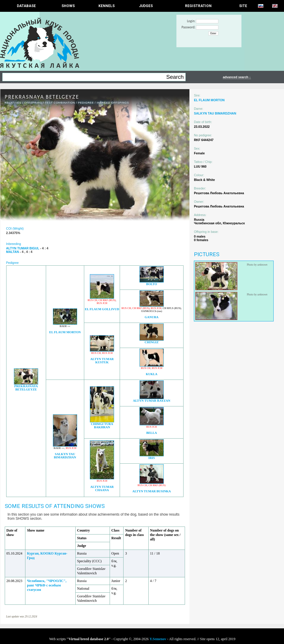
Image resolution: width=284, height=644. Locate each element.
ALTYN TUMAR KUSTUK (102, 361)
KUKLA (151, 374)
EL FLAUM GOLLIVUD (102, 309)
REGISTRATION (198, 6)
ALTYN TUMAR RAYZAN (152, 401)
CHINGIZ (151, 342)
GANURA (152, 317)
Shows (68, 6)
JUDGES (146, 6)
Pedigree (86, 103)
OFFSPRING (33, 103)
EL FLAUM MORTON (65, 332)
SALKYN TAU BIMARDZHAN (65, 456)
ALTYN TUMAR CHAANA (102, 488)
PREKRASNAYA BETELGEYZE (26, 388)
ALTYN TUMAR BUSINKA (152, 491)
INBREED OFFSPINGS (113, 103)
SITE (243, 6)
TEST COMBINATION (60, 103)
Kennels (107, 6)
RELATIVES (13, 103)
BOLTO (152, 284)
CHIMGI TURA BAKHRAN (102, 426)
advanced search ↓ (237, 77)
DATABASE (26, 6)
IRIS (152, 458)
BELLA (152, 433)
